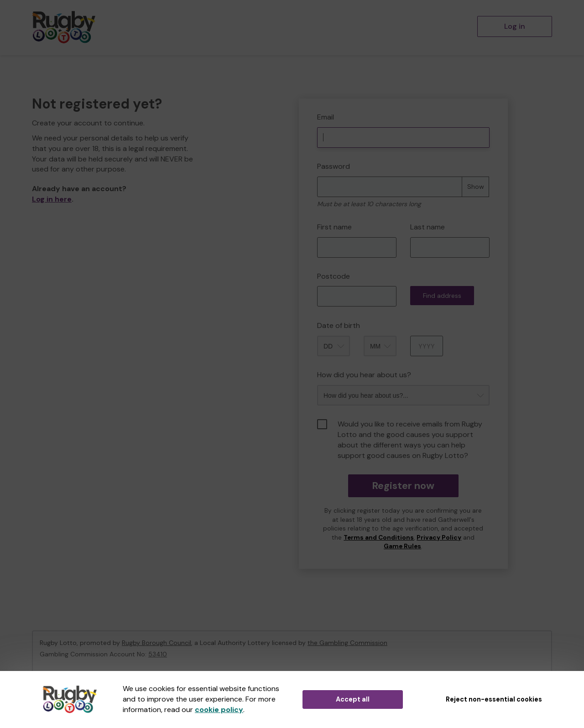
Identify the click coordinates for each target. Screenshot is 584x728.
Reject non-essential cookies (494, 699)
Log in (515, 26)
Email (326, 117)
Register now (403, 486)
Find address (442, 296)
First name (334, 227)
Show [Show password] (476, 187)
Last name (428, 227)
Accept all (353, 699)
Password (334, 166)
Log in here (52, 199)
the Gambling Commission (347, 643)
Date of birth (339, 325)
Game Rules (402, 546)
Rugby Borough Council (156, 643)
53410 (158, 654)
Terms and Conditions (379, 538)
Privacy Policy (439, 538)
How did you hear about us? (364, 375)
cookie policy (219, 710)
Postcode (334, 276)
